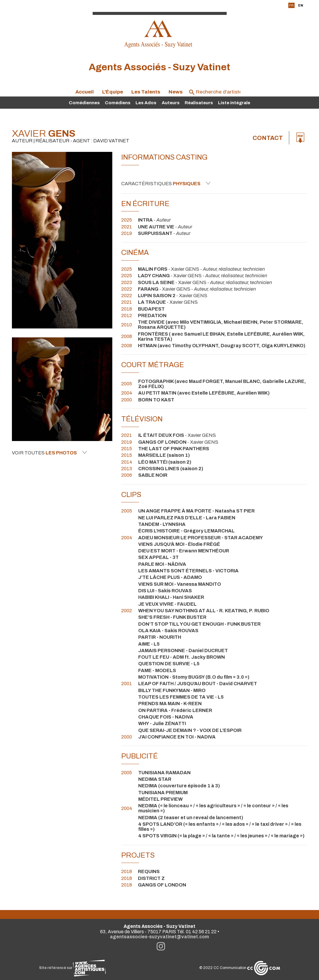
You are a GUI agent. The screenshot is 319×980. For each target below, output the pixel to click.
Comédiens (118, 103)
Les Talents (146, 92)
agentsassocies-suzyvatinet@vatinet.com (159, 937)
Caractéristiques (166, 183)
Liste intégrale (234, 103)
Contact (268, 138)
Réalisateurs (199, 103)
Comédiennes (84, 103)
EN (301, 5)
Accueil (85, 92)
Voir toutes (49, 453)
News (176, 92)
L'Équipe (113, 92)
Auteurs (171, 103)
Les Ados (146, 103)
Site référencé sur (72, 968)
